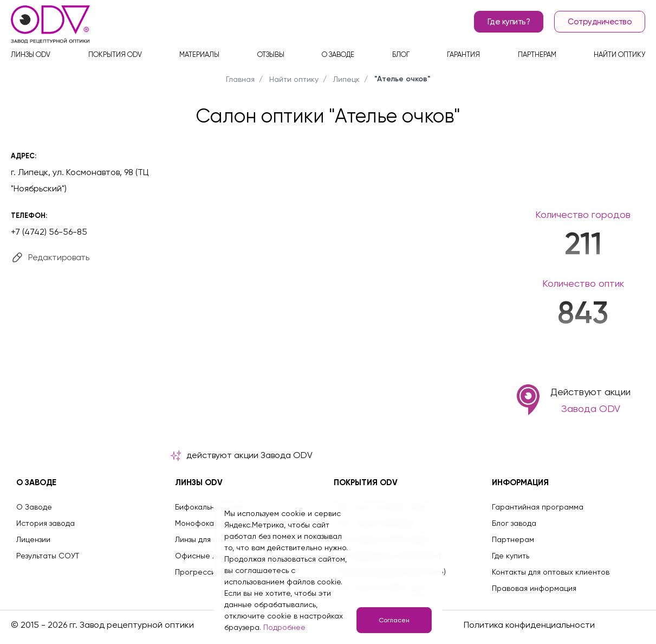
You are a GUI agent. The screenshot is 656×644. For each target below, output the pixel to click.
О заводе (338, 54)
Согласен (394, 620)
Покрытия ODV (115, 54)
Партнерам (537, 54)
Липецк (346, 79)
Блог (401, 54)
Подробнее (284, 627)
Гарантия (463, 54)
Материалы (199, 54)
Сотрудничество (600, 22)
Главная (240, 79)
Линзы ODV (31, 54)
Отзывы (271, 54)
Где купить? (509, 22)
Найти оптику (619, 54)
